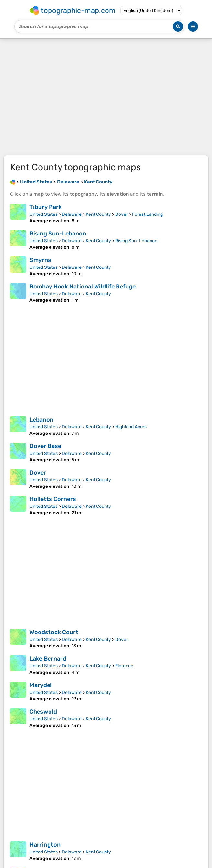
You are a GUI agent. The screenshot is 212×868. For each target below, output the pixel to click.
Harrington (45, 845)
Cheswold (43, 712)
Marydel (41, 685)
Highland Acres (131, 427)
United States (44, 214)
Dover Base (45, 446)
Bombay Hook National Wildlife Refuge (83, 287)
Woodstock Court (54, 632)
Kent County (98, 214)
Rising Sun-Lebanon (58, 234)
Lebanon (41, 420)
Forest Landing (147, 214)
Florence (124, 666)
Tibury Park (46, 207)
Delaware (72, 214)
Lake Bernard (48, 659)
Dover (122, 214)
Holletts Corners (53, 499)
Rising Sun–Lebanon (136, 241)
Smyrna (40, 260)
